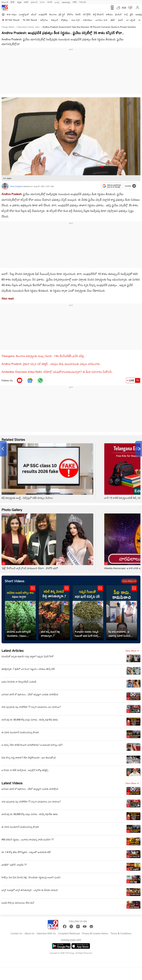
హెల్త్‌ (126, 14)
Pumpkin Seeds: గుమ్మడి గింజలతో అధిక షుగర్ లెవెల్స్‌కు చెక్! (88, 634)
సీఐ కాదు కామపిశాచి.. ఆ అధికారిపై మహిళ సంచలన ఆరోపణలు (119, 634)
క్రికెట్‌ (113, 20)
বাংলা (42, 2)
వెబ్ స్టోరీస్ (87, 14)
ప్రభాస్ (121, 20)
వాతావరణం (88, 20)
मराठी (26, 2)
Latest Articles (13, 651)
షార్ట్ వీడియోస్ (98, 14)
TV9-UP (83, 2)
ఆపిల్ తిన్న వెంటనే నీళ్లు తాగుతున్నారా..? (50, 634)
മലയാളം (66, 2)
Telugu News (8, 27)
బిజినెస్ (78, 14)
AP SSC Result (12, 20)
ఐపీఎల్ (34, 14)
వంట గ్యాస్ (76, 20)
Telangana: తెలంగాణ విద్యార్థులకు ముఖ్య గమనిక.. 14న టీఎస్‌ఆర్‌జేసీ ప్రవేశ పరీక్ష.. (43, 356)
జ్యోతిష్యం (65, 20)
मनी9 (75, 2)
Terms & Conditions (121, 934)
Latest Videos (12, 783)
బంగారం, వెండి (102, 20)
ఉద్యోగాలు (44, 20)
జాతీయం (109, 14)
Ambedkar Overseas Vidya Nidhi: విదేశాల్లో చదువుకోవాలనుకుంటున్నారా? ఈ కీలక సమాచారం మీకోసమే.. (57, 372)
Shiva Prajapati (16, 186)
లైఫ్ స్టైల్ (62, 14)
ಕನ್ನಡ (19, 2)
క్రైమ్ (132, 14)
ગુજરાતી (34, 2)
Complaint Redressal (69, 934)
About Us (29, 934)
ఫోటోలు (70, 14)
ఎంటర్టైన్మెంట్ (24, 14)
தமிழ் (57, 2)
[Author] (5, 186)
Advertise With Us (46, 934)
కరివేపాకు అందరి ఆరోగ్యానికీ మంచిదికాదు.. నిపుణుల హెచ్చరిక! (19, 634)
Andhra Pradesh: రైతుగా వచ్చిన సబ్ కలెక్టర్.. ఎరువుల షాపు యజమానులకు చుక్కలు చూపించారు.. (51, 364)
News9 (5, 2)
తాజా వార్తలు (12, 14)
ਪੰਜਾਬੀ (50, 2)
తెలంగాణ (53, 14)
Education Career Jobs (28, 27)
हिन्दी (13, 2)
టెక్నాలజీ (54, 20)
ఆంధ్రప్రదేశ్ (43, 14)
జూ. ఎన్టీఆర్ (131, 20)
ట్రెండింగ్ (119, 14)
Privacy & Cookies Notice (95, 934)
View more (129, 581)
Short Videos (15, 581)
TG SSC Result (30, 20)
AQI (124, 8)
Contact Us (17, 934)
